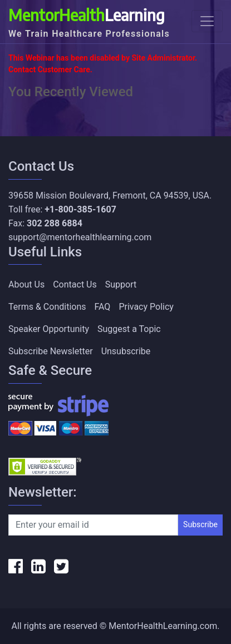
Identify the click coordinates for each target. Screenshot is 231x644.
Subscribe (200, 524)
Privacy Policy (146, 307)
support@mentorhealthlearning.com (80, 237)
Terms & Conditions (47, 307)
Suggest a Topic (129, 329)
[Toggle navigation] (207, 21)
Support (121, 284)
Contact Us (75, 284)
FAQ (103, 307)
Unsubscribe (126, 351)
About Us (26, 284)
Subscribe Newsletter (51, 351)
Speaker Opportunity (49, 329)
